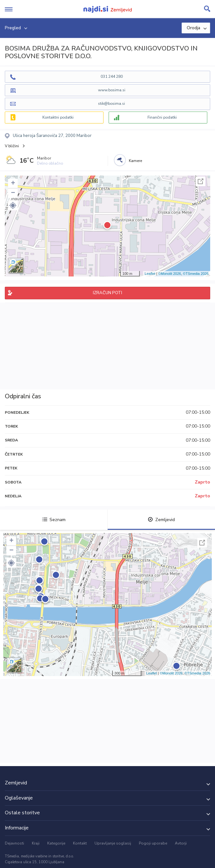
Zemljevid (161, 520)
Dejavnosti (14, 843)
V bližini (12, 146)
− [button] (13, 193)
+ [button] (13, 184)
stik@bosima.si (112, 104)
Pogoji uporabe (153, 843)
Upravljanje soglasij (113, 843)
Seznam (54, 520)
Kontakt (80, 843)
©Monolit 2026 (170, 274)
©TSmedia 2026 (196, 274)
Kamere (135, 161)
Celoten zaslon (201, 181)
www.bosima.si (112, 90)
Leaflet (150, 274)
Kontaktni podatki (58, 117)
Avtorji (181, 843)
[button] (13, 205)
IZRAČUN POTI (107, 293)
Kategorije (56, 843)
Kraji (36, 843)
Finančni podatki (162, 117)
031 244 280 (112, 77)
